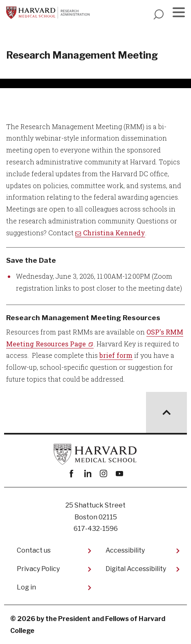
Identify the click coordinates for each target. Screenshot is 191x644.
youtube (120, 474)
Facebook (72, 474)
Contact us (34, 550)
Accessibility (125, 550)
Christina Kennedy (114, 233)
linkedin (88, 474)
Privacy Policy (38, 569)
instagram (104, 474)
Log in (26, 587)
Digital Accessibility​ (136, 569)
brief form (116, 355)
